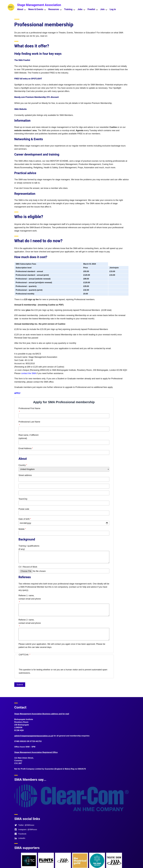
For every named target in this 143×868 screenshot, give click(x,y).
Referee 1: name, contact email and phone (30, 597)
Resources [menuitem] (55, 10)
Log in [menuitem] (113, 9)
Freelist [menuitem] (93, 10)
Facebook (20, 834)
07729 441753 (36, 741)
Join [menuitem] (104, 10)
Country (22, 465)
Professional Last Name (29, 422)
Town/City (23, 499)
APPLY (17, 393)
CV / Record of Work (28, 567)
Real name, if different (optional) (28, 437)
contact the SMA (29, 373)
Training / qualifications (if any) (29, 548)
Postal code (24, 509)
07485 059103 (20, 741)
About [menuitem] (22, 10)
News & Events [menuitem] (37, 10)
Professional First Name (29, 408)
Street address (25, 475)
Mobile (22, 529)
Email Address (25, 448)
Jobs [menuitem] (81, 10)
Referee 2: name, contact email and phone (30, 621)
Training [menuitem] (70, 10)
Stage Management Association (39, 5)
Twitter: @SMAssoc (24, 825)
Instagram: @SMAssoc (26, 829)
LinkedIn (20, 838)
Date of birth (24, 519)
